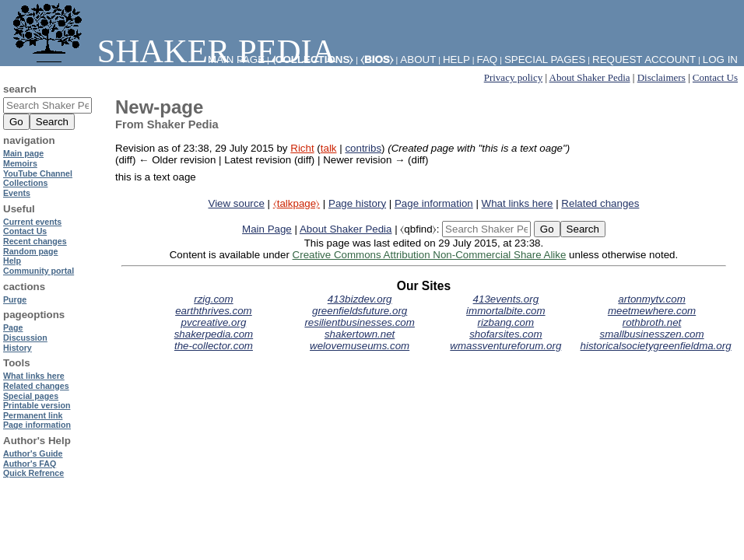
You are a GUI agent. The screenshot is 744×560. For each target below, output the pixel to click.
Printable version (37, 405)
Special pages (545, 59)
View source (237, 203)
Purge (15, 299)
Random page (30, 251)
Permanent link (33, 415)
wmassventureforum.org (505, 346)
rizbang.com (506, 322)
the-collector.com (214, 346)
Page (13, 327)
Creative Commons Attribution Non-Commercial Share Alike (430, 255)
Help (456, 59)
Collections (25, 183)
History (18, 348)
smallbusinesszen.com (652, 334)
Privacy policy (513, 77)
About (418, 59)
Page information (434, 203)
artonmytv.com (651, 299)
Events (17, 193)
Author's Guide (33, 453)
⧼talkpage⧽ (297, 203)
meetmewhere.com (652, 311)
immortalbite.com (505, 311)
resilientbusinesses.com (360, 322)
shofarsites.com (505, 334)
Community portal (39, 271)
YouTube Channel (38, 173)
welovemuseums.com (360, 346)
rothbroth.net (652, 322)
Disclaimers (662, 77)
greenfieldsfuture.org (360, 311)
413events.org (506, 299)
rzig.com (213, 299)
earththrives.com (214, 311)
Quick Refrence (33, 473)
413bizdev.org (360, 299)
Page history (357, 203)
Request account (644, 59)
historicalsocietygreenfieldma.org (656, 346)
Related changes (600, 203)
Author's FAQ (30, 464)
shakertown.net (360, 334)
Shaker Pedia (171, 51)
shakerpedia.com (214, 334)
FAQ (488, 59)
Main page (23, 153)
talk (329, 148)
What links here (518, 203)
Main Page (267, 229)
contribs (363, 148)
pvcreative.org (214, 322)
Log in (720, 59)
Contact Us (715, 77)
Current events (32, 222)
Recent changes (35, 241)
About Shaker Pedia (590, 77)
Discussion (25, 338)
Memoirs (20, 163)
